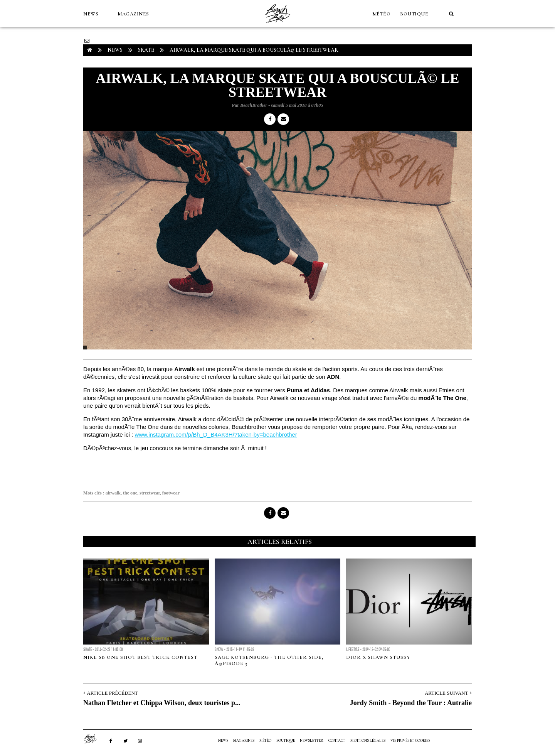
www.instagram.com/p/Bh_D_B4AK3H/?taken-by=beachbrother (216, 435)
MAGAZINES (133, 14)
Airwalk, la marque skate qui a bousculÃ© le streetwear (254, 50)
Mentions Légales (368, 741)
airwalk (113, 493)
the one (130, 493)
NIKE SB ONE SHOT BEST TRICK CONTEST (140, 657)
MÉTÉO (382, 14)
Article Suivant (447, 693)
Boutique (414, 14)
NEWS (91, 14)
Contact (337, 741)
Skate (146, 50)
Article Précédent (112, 693)
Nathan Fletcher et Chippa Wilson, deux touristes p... (162, 703)
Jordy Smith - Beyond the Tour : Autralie (411, 703)
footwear (171, 493)
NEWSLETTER (312, 741)
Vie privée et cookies (410, 741)
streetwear (150, 493)
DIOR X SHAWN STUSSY (378, 657)
